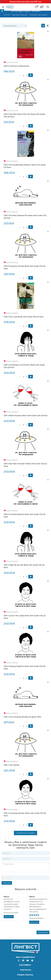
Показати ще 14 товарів (25, 833)
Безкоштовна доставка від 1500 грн (25, 2)
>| (16, 839)
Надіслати (7, 883)
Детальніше (9, 917)
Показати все (43, 932)
